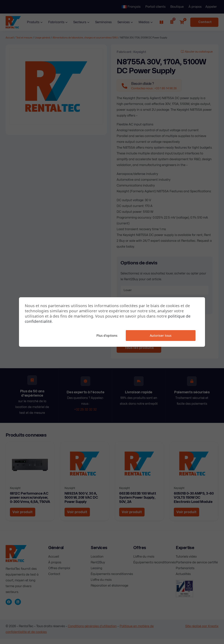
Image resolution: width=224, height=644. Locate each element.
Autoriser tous (160, 336)
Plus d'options (106, 336)
